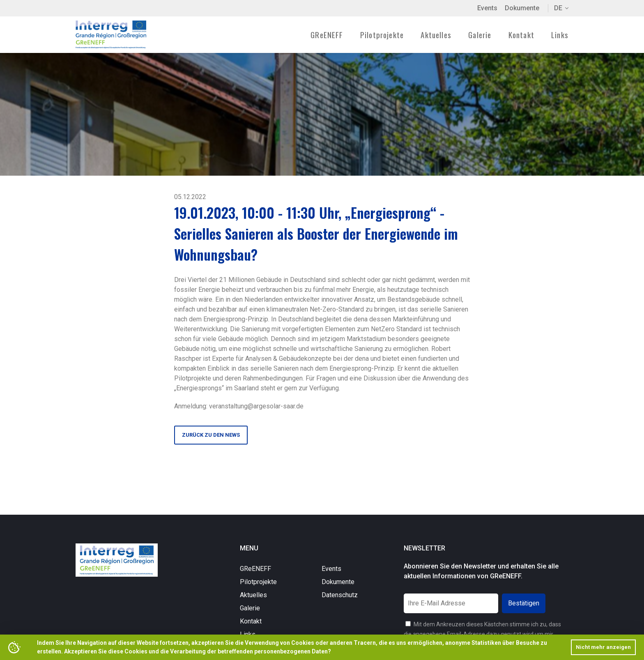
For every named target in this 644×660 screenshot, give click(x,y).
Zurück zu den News (211, 435)
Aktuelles (436, 34)
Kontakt (521, 34)
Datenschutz (340, 595)
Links (560, 34)
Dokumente (522, 8)
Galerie (480, 34)
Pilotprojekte (258, 582)
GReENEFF (255, 569)
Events (487, 8)
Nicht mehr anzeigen (603, 647)
